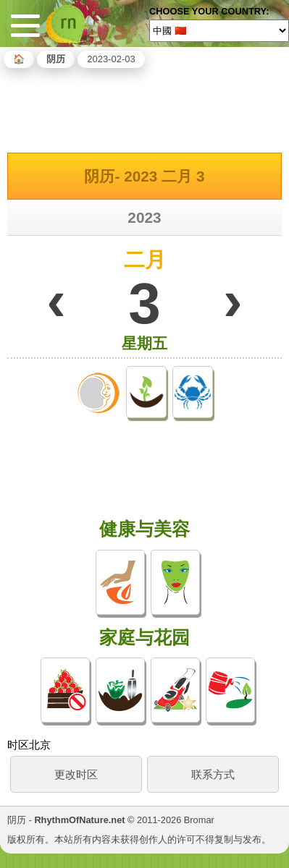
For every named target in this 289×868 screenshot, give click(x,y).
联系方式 (213, 774)
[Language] (219, 30)
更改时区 (76, 774)
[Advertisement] (145, 108)
